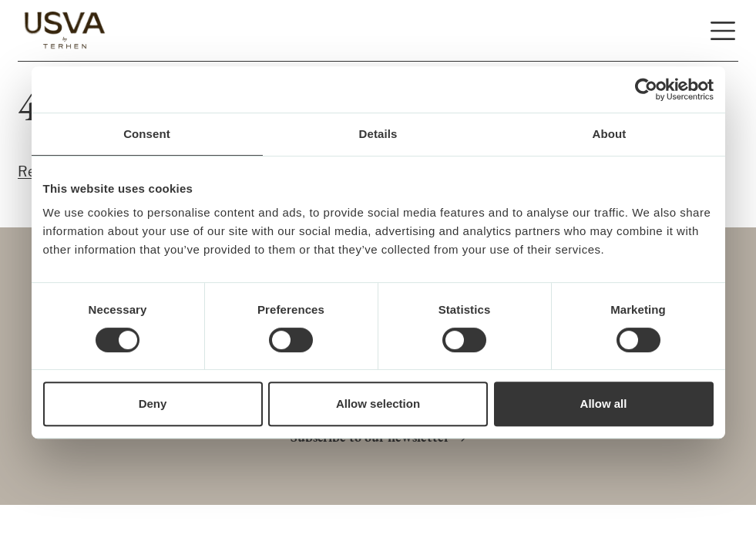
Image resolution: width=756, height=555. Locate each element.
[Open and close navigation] (723, 31)
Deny (153, 404)
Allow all (604, 404)
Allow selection (378, 404)
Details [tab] (378, 134)
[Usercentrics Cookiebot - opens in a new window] (646, 89)
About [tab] (610, 134)
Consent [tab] (147, 134)
